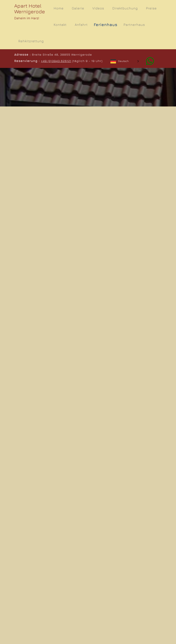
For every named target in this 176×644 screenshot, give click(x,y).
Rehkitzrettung (31, 41)
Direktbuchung (125, 8)
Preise (151, 8)
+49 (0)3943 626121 (56, 61)
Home (59, 8)
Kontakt (60, 25)
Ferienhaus (106, 25)
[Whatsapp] (148, 61)
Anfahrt (81, 25)
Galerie (78, 8)
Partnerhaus (134, 25)
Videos (98, 8)
